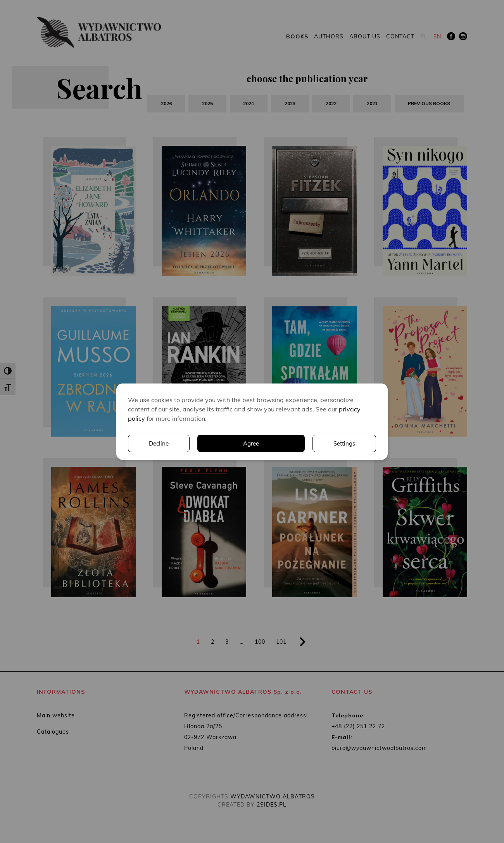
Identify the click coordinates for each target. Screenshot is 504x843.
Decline (345, 443)
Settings (274, 443)
